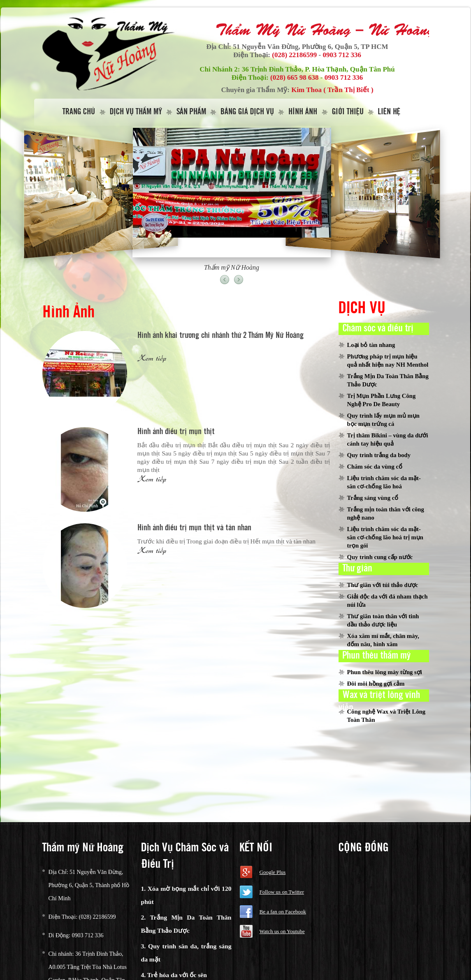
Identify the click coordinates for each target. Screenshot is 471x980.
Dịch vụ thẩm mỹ (136, 112)
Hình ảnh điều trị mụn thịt (176, 432)
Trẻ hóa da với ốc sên (177, 975)
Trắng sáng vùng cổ (373, 498)
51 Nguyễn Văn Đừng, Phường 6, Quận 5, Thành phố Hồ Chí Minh (89, 885)
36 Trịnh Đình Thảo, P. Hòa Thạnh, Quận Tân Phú (318, 69)
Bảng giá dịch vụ (247, 112)
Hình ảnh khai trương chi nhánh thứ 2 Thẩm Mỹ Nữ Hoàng (220, 336)
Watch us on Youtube (282, 931)
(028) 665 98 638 (295, 77)
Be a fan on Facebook (283, 912)
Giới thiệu (348, 112)
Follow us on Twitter (282, 892)
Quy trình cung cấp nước (380, 557)
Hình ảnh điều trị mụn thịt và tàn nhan (194, 528)
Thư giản (357, 569)
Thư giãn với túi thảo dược (383, 585)
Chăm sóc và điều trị (378, 328)
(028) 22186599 (294, 55)
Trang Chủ (79, 112)
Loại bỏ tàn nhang (371, 345)
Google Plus (273, 872)
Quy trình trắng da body (379, 455)
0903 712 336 (342, 55)
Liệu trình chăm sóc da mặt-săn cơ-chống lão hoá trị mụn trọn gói (385, 537)
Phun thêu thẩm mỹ (377, 656)
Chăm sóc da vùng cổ (375, 467)
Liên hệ (389, 112)
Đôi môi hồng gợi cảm (376, 684)
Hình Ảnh (303, 112)
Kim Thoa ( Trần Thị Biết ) (332, 90)
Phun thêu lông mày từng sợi (385, 672)
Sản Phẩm (191, 112)
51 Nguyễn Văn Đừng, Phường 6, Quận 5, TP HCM (310, 47)
